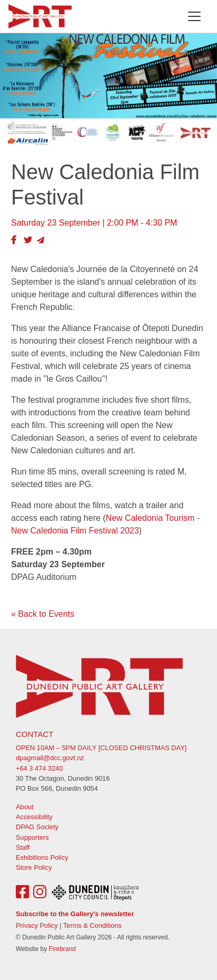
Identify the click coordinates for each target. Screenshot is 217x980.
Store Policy (34, 867)
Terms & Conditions (92, 925)
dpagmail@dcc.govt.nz (50, 758)
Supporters (32, 837)
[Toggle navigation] (194, 16)
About (24, 807)
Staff (23, 847)
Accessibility (34, 817)
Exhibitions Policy (42, 857)
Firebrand (62, 949)
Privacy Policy (37, 925)
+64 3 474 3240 (39, 768)
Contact (34, 734)
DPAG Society (37, 827)
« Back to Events (43, 614)
